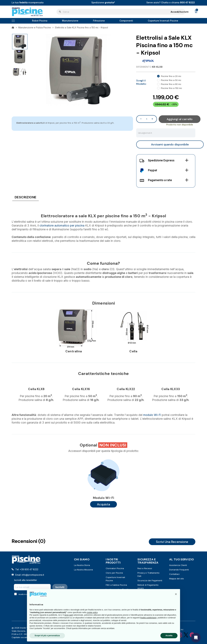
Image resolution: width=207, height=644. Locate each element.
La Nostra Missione (83, 570)
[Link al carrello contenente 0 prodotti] (196, 12)
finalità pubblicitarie (148, 618)
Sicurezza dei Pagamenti (150, 580)
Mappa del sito (177, 579)
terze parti (69, 615)
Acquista (103, 504)
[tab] (26, 198)
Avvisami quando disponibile (170, 144)
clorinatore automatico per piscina (62, 225)
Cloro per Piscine (114, 573)
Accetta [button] (169, 636)
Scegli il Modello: (141, 82)
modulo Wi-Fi (152, 415)
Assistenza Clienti (178, 565)
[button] (176, 594)
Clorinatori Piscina (115, 568)
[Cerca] (121, 12)
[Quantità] (147, 119)
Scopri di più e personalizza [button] (47, 636)
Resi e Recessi (145, 568)
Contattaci (174, 574)
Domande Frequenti (179, 570)
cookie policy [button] (92, 612)
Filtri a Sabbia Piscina (116, 585)
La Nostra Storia (82, 565)
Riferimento (144, 67)
